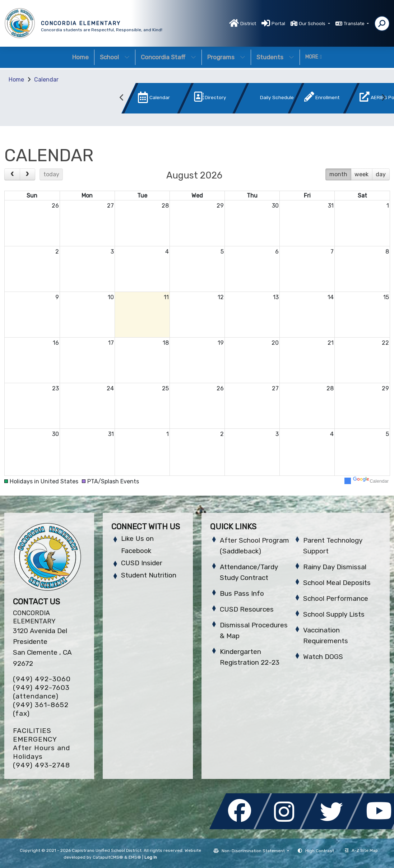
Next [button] (383, 98)
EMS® (135, 857)
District (248, 24)
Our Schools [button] (313, 24)
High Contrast (320, 851)
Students (275, 57)
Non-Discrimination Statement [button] (254, 851)
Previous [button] (122, 98)
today (51, 174)
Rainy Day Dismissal (335, 567)
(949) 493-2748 (41, 765)
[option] (146, 100)
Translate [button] (355, 24)
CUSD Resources (247, 609)
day (381, 174)
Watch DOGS (323, 657)
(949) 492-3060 (42, 679)
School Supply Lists (334, 614)
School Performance (336, 598)
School (115, 57)
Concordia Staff (168, 57)
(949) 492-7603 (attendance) (41, 692)
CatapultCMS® (108, 857)
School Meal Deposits (337, 583)
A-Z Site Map (361, 850)
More (314, 57)
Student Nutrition (149, 575)
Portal (278, 24)
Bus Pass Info (242, 593)
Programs (226, 57)
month (338, 174)
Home (80, 57)
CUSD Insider (142, 563)
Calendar (46, 80)
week (361, 174)
